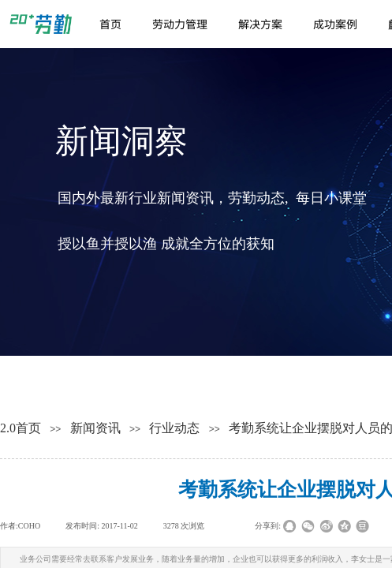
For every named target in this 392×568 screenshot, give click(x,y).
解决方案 (260, 24)
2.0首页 (21, 428)
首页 (110, 24)
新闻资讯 (95, 428)
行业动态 (174, 428)
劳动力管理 (180, 24)
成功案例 (335, 24)
